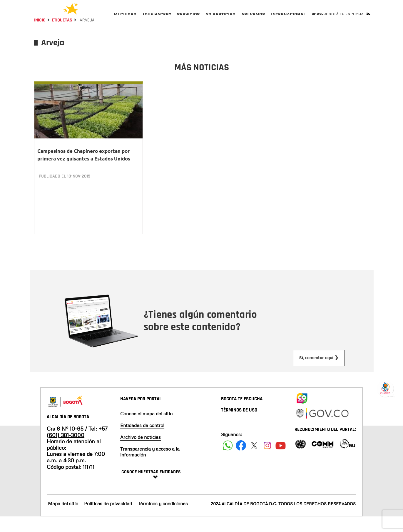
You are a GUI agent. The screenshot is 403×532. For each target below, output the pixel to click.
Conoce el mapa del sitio (146, 429)
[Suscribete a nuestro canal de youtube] (281, 461)
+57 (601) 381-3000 (77, 447)
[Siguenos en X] (254, 461)
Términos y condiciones (163, 519)
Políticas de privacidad (108, 519)
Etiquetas (62, 36)
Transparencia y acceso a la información (150, 467)
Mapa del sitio (63, 519)
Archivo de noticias (141, 452)
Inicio (40, 36)
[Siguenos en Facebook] (228, 461)
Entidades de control (142, 441)
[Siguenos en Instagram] (267, 461)
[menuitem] (125, 19)
